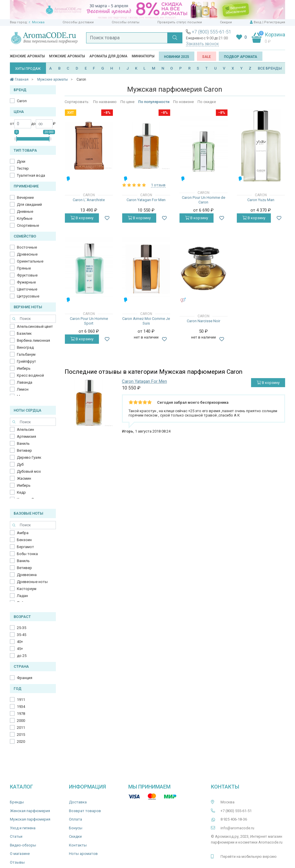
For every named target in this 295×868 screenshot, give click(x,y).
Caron (22, 101)
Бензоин (24, 540)
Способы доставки (78, 22)
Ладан (22, 596)
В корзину (82, 218)
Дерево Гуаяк (29, 457)
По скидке (207, 102)
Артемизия (26, 436)
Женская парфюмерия (30, 811)
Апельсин (25, 429)
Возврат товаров (85, 811)
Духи (21, 161)
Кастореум (27, 589)
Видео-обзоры (23, 845)
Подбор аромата (241, 57)
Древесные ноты (32, 582)
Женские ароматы (27, 56)
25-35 (22, 628)
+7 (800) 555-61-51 (212, 32)
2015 (21, 735)
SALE (207, 57)
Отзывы (17, 862)
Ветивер (24, 450)
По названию (105, 102)
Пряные (24, 268)
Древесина (27, 575)
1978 (21, 714)
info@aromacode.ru (237, 828)
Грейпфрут (26, 361)
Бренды (17, 802)
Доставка (78, 802)
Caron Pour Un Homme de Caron (204, 200)
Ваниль (23, 443)
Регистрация (275, 22)
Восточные (27, 247)
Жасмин (24, 478)
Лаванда (25, 382)
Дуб (20, 464)
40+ (20, 642)
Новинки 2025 (177, 57)
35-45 (22, 635)
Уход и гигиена (23, 828)
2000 (21, 721)
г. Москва (37, 22)
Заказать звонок (202, 44)
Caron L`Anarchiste (89, 200)
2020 (21, 742)
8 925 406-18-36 (234, 819)
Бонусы (76, 828)
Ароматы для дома (108, 56)
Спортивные (28, 225)
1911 (21, 700)
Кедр (21, 492)
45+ (20, 649)
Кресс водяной (30, 375)
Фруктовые (27, 275)
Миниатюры (143, 56)
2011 (21, 728)
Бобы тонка (27, 554)
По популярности (154, 102)
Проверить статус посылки (180, 22)
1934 (21, 707)
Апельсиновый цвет (35, 326)
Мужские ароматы (67, 56)
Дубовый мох (29, 471)
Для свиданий (29, 204)
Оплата (75, 819)
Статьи (16, 836)
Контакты (78, 845)
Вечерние (25, 197)
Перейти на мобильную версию (249, 857)
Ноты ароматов (83, 854)
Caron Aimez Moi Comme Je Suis (146, 321)
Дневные (25, 211)
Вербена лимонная (33, 340)
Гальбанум (26, 354)
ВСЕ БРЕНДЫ (270, 68)
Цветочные (27, 289)
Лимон (23, 389)
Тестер (23, 168)
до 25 (22, 656)
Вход (258, 22)
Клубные (25, 218)
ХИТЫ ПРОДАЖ (28, 69)
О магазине (20, 854)
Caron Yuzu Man (261, 200)
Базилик (24, 333)
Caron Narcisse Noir (204, 321)
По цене (127, 102)
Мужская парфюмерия (30, 819)
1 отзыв (158, 185)
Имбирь (24, 368)
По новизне (183, 102)
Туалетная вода (31, 175)
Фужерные (26, 282)
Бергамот (25, 547)
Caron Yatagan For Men (146, 200)
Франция (25, 678)
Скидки (226, 22)
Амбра (23, 533)
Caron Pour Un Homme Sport (89, 321)
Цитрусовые (28, 296)
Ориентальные (30, 261)
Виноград (25, 347)
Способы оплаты (126, 22)
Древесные (27, 254)
